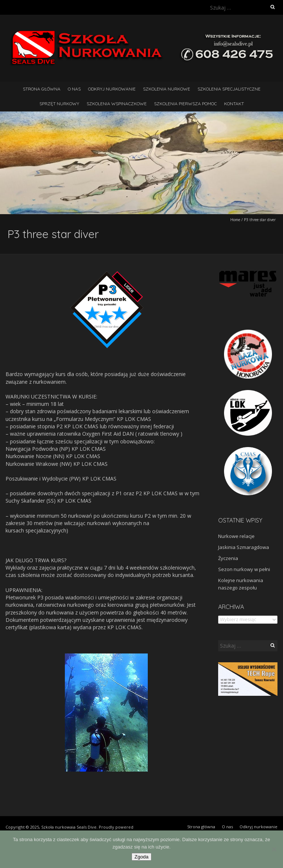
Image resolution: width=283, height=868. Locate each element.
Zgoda (141, 857)
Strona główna (42, 89)
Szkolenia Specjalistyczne (229, 89)
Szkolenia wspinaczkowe (117, 104)
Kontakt (234, 104)
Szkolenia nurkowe (167, 89)
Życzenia (228, 558)
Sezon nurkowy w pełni (244, 569)
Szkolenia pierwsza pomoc (185, 104)
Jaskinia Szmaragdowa (244, 547)
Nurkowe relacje (236, 536)
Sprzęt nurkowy (59, 104)
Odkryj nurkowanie (112, 89)
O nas (74, 89)
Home (235, 220)
